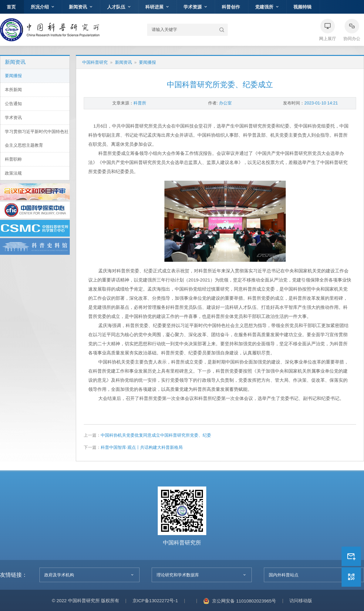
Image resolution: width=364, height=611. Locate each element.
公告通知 (13, 104)
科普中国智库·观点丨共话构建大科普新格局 (142, 447)
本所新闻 (13, 90)
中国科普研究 (50, 30)
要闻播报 (13, 76)
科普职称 (13, 159)
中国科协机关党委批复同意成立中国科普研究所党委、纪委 (156, 435)
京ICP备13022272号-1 (155, 601)
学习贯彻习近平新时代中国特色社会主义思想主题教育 (37, 138)
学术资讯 (13, 118)
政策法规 (13, 173)
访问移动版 (301, 601)
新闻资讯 (123, 62)
